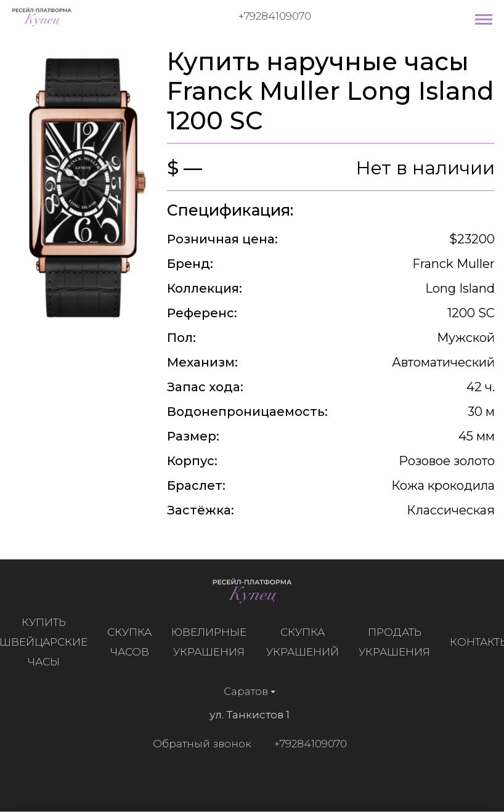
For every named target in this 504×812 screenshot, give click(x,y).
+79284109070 (275, 16)
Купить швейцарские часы (47, 642)
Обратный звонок (198, 744)
